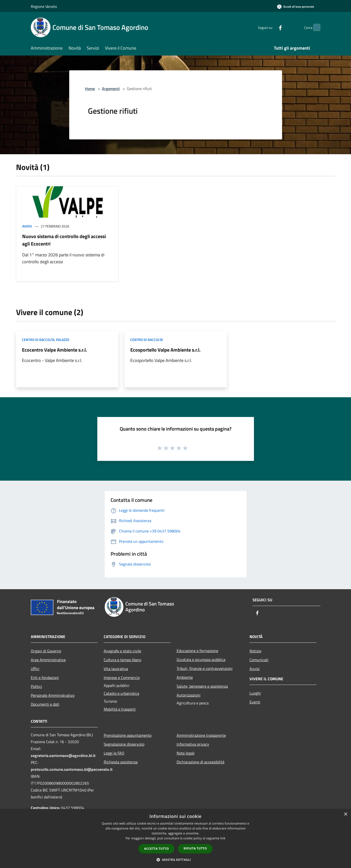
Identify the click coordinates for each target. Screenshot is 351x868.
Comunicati (259, 660)
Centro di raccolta (38, 340)
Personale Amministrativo (53, 695)
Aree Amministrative (48, 660)
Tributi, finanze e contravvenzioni (205, 668)
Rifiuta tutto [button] (195, 848)
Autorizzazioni (189, 695)
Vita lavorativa (116, 669)
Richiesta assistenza (121, 762)
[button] (176, 860)
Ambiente (185, 677)
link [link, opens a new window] (223, 838)
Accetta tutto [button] (156, 849)
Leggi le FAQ (114, 753)
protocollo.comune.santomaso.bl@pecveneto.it (72, 769)
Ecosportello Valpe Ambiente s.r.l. (165, 350)
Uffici (35, 669)
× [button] (345, 814)
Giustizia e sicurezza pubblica (201, 660)
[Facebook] (271, 27)
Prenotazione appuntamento (128, 735)
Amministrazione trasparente (201, 735)
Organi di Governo (46, 651)
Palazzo (63, 340)
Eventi (255, 702)
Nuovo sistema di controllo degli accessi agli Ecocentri (64, 240)
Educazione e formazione (197, 651)
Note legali (186, 753)
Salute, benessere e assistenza (202, 686)
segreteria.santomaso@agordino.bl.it (63, 755)
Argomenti (111, 89)
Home (90, 89)
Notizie (255, 651)
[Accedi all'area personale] (296, 7)
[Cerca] (315, 27)
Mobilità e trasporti (120, 709)
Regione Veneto (44, 6)
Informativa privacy (193, 744)
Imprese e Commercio (122, 678)
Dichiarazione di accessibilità (201, 762)
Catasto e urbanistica (121, 693)
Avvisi (27, 226)
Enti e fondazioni (45, 678)
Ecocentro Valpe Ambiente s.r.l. (54, 350)
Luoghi (255, 693)
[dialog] (175, 839)
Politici (36, 686)
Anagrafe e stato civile (122, 651)
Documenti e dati (45, 704)
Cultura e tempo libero (122, 660)
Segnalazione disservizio (124, 744)
